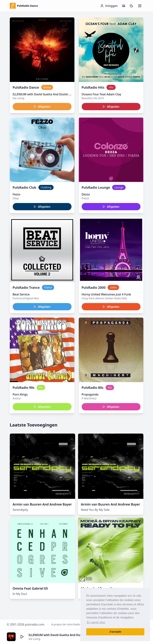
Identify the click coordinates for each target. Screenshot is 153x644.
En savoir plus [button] (96, 622)
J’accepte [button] (115, 632)
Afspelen (42, 107)
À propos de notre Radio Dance (70, 624)
